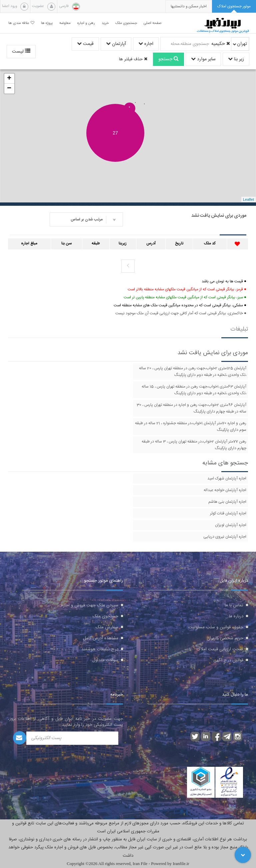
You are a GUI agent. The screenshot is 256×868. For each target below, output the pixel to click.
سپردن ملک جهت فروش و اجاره (90, 605)
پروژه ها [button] (47, 23)
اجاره (146, 44)
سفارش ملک (107, 627)
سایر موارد (203, 59)
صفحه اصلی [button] (152, 23)
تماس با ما (234, 605)
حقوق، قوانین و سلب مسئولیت (216, 627)
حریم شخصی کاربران (225, 638)
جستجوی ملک (105, 616)
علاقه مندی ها (21, 23)
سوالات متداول (105, 660)
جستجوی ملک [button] (126, 23)
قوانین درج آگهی (228, 660)
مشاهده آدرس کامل (101, 638)
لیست (21, 52)
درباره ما (236, 616)
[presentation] (189, 6)
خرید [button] (105, 23)
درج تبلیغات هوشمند (100, 649)
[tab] (234, 6)
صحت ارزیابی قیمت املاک (220, 649)
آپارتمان (116, 44)
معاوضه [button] (65, 23)
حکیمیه (221, 44)
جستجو (168, 59)
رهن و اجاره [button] (86, 23)
